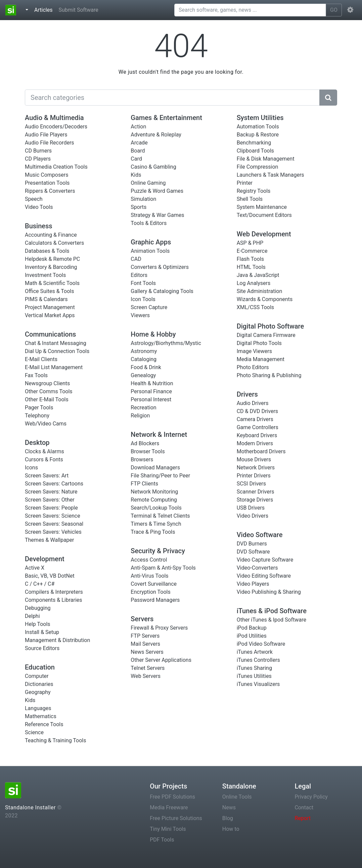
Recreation (143, 408)
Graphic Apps (151, 242)
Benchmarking (254, 143)
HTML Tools (251, 267)
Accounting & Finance (51, 235)
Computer (37, 676)
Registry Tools (254, 191)
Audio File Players (46, 135)
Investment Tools (45, 275)
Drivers (247, 394)
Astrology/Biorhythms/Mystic (166, 343)
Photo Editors (253, 367)
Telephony (37, 416)
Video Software (260, 535)
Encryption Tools (150, 592)
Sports (139, 207)
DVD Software (253, 552)
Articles (45, 9)
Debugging (38, 608)
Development (45, 559)
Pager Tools (39, 408)
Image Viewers (254, 351)
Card (136, 159)
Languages (38, 708)
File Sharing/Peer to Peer (160, 476)
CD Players (38, 159)
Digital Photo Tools (259, 343)
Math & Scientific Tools (52, 283)
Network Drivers (256, 468)
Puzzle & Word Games (157, 191)
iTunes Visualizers (258, 684)
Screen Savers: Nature (51, 492)
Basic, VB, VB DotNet (50, 576)
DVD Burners (252, 544)
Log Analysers (254, 283)
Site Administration (260, 291)
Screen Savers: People (51, 508)
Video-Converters (257, 568)
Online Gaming (148, 183)
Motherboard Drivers (261, 451)
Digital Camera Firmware (266, 335)
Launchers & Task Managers (270, 175)
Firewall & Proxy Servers (159, 628)
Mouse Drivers (254, 459)
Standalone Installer (30, 807)
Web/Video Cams (46, 424)
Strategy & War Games (157, 215)
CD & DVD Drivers (257, 411)
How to (231, 829)
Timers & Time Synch (156, 524)
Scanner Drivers (256, 492)
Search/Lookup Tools (156, 508)
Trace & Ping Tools (153, 532)
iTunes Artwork (255, 652)
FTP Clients (144, 484)
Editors (139, 275)
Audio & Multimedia (54, 118)
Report (303, 818)
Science (34, 732)
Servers (142, 619)
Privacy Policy (311, 797)
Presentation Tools (47, 183)
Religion (140, 416)
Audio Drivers (253, 403)
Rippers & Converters (50, 191)
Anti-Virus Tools (149, 576)
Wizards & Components (265, 299)
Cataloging (144, 359)
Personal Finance (151, 391)
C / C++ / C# (40, 584)
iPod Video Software (261, 644)
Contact (304, 807)
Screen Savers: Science (53, 516)
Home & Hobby (153, 334)
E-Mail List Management (54, 367)
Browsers (142, 459)
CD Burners (38, 151)
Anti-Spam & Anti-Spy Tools (163, 568)
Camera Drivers (255, 419)
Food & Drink (146, 367)
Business (39, 226)
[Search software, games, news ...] (250, 10)
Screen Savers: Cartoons (54, 484)
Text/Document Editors (264, 215)
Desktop (37, 443)
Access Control (149, 560)
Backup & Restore (258, 135)
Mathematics (41, 716)
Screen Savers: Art (47, 476)
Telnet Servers (148, 668)
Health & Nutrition (152, 383)
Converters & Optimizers (160, 267)
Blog (228, 818)
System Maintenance (262, 207)
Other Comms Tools (49, 391)
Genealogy (143, 375)
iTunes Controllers (258, 660)
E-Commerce (252, 251)
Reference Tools (44, 724)
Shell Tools (250, 199)
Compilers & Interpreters (54, 592)
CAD (136, 259)
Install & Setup (42, 632)
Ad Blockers (145, 443)
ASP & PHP (250, 243)
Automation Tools (258, 127)
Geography (38, 692)
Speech (34, 199)
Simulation (143, 199)
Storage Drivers (255, 500)
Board (138, 151)
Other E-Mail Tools (47, 399)
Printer (245, 183)
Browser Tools (148, 451)
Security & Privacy (158, 551)
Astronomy (144, 351)
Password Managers (155, 600)
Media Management (261, 359)
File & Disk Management (266, 159)
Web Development (264, 234)
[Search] (172, 98)
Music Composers (47, 175)
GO (334, 10)
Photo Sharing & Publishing (269, 375)
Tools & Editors (149, 223)
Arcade (139, 143)
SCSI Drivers (251, 484)
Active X (35, 568)
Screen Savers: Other (50, 500)
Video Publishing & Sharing (269, 592)
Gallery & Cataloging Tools (162, 291)
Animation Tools (150, 251)
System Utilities (260, 118)
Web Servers (146, 676)
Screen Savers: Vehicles (53, 532)
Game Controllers (258, 427)
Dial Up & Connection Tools (57, 351)
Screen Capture (149, 307)
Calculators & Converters (54, 243)
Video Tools (39, 207)
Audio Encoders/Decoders (56, 127)
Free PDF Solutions (172, 797)
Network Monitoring (154, 492)
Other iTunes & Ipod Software (271, 620)
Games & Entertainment (166, 118)
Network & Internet (159, 435)
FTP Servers (145, 636)
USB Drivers (251, 508)
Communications (50, 334)
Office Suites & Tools (49, 291)
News (229, 807)
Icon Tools (143, 299)
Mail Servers (145, 644)
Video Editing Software (264, 576)
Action (138, 127)
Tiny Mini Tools (168, 829)
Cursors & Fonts (44, 459)
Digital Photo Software (270, 326)
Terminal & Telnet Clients (160, 516)
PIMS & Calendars (46, 299)
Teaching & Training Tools (55, 740)
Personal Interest (151, 399)
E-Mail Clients (41, 359)
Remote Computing (154, 500)
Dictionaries (39, 684)
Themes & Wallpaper (50, 540)
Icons (31, 468)
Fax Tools (36, 375)
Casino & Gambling (153, 167)
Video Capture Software (265, 560)
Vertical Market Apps (50, 315)
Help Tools (38, 624)
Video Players (253, 584)
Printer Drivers (254, 476)
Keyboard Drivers (257, 435)
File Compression (258, 167)
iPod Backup (252, 628)
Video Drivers (253, 516)
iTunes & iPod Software (272, 611)
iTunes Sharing (254, 668)
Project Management (50, 307)
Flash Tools (250, 259)
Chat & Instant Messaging (56, 343)
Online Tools (237, 797)
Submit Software (78, 10)
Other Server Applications (161, 660)
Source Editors (42, 648)
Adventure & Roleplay (156, 135)
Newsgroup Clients (47, 383)
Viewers (140, 315)
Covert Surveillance (154, 584)
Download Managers (155, 468)
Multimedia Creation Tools (56, 167)
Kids (30, 700)
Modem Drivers (255, 443)
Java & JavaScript (258, 275)
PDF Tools (162, 840)
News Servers (147, 652)
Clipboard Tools (255, 151)
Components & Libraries (54, 600)
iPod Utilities (252, 636)
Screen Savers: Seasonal (54, 524)
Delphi (32, 616)
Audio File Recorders (50, 143)
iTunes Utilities (254, 676)
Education (40, 667)
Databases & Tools (47, 251)
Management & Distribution (57, 640)
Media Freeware (169, 807)
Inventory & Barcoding (51, 267)
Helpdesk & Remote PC (52, 259)
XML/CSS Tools (255, 307)
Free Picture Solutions (176, 818)
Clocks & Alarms (44, 451)
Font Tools (143, 283)
